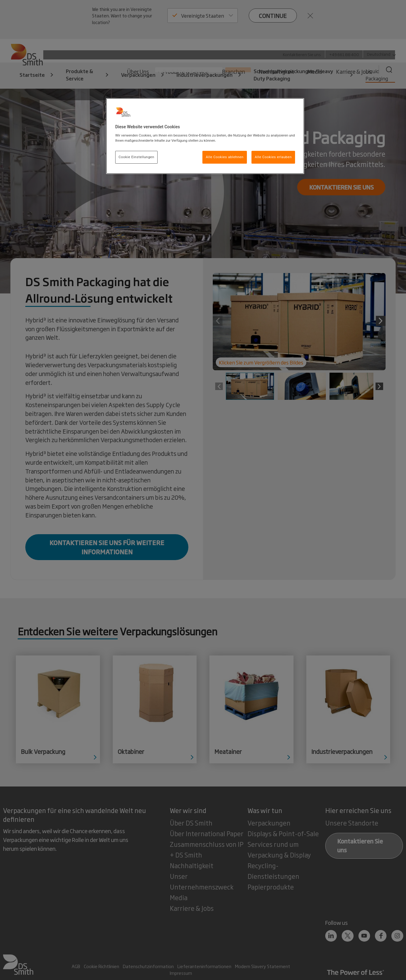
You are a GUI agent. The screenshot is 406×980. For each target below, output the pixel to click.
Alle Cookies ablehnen (225, 157)
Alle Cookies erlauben (273, 157)
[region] (205, 136)
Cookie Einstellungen (136, 157)
